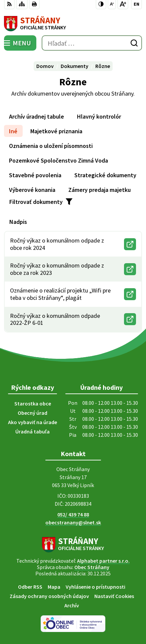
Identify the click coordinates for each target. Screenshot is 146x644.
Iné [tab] (13, 131)
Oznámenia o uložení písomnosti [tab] (51, 146)
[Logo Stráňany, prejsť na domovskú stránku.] (73, 24)
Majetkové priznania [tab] (56, 131)
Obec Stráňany (92, 567)
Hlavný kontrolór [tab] (99, 116)
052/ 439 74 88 (73, 514)
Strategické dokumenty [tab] (105, 175)
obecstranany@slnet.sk (73, 522)
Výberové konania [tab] (32, 190)
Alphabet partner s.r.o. (103, 561)
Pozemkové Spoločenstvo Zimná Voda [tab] (58, 160)
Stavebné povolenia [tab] (35, 175)
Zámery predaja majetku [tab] (99, 190)
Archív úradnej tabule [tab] (36, 116)
